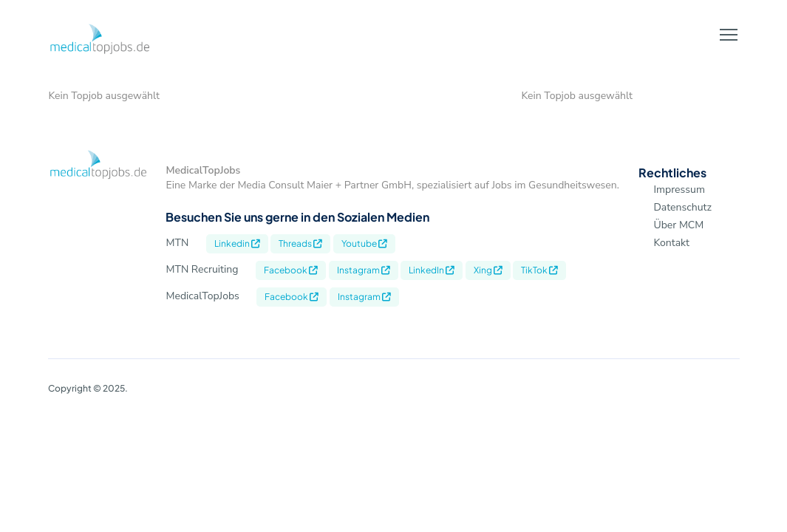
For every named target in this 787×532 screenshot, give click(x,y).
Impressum (679, 190)
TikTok (539, 270)
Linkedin (237, 243)
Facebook (291, 270)
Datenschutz (682, 207)
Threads (300, 243)
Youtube (364, 243)
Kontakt (671, 243)
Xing (488, 270)
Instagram (364, 270)
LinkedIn (432, 270)
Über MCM (678, 225)
